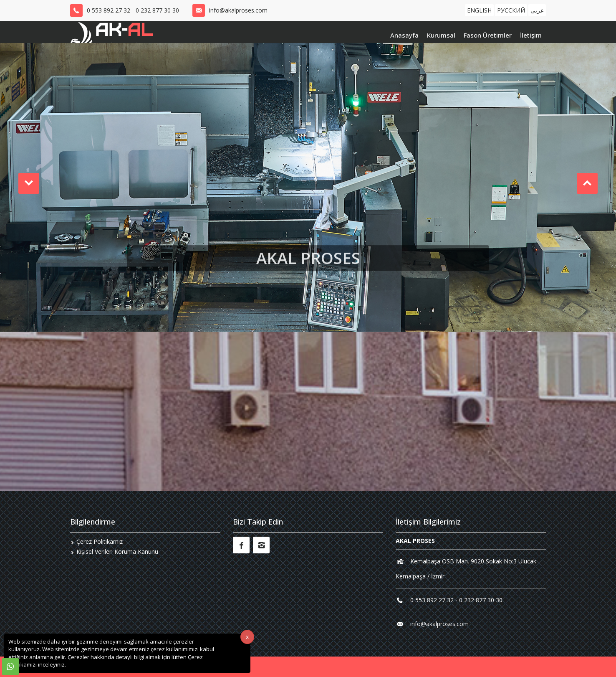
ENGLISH (479, 10)
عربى (537, 10)
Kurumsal (441, 35)
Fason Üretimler (488, 35)
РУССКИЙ (511, 10)
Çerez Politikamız (100, 541)
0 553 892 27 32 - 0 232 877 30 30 (133, 10)
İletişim (531, 35)
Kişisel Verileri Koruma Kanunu (117, 551)
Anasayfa (404, 35)
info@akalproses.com (238, 10)
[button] (29, 183)
